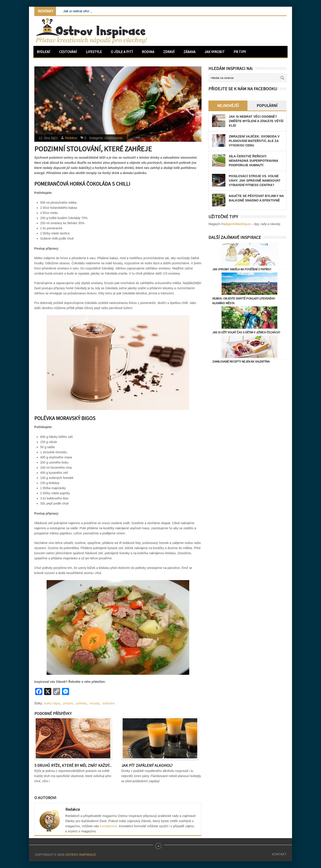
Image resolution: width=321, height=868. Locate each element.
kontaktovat (109, 826)
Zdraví (169, 52)
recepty (95, 703)
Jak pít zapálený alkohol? (147, 765)
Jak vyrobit (215, 52)
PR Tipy (240, 52)
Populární (267, 106)
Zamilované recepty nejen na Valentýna (241, 361)
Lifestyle (94, 52)
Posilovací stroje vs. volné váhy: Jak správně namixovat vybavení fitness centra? (255, 181)
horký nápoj (52, 703)
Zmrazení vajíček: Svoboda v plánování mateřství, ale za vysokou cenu (254, 141)
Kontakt (279, 854)
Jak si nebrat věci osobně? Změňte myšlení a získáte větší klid (256, 121)
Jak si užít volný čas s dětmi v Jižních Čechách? (246, 332)
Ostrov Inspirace (80, 855)
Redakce (71, 138)
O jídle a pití (122, 52)
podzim (68, 703)
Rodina (148, 52)
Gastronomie (113, 138)
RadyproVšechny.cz (236, 224)
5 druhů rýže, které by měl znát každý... (73, 765)
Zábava (189, 52)
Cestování (68, 52)
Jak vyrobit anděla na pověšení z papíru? (242, 269)
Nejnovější (228, 106)
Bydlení (43, 52)
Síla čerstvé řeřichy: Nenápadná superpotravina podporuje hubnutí (253, 161)
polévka (81, 703)
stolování (109, 703)
